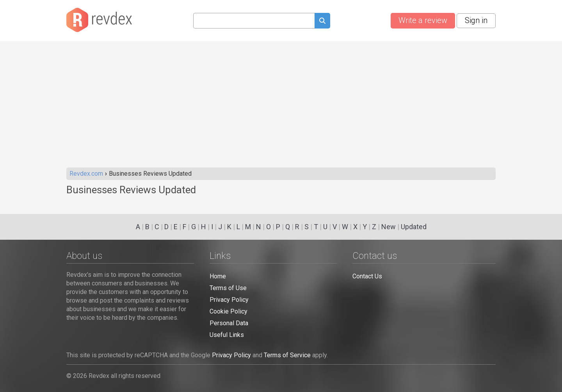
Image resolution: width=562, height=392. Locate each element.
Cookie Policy (229, 311)
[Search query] (254, 21)
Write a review (423, 20)
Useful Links (227, 335)
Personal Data (229, 323)
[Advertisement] (281, 109)
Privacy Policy (229, 300)
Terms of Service (287, 355)
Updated (414, 227)
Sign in (476, 20)
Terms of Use (228, 288)
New (389, 227)
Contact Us (367, 276)
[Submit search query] (322, 22)
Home (218, 276)
